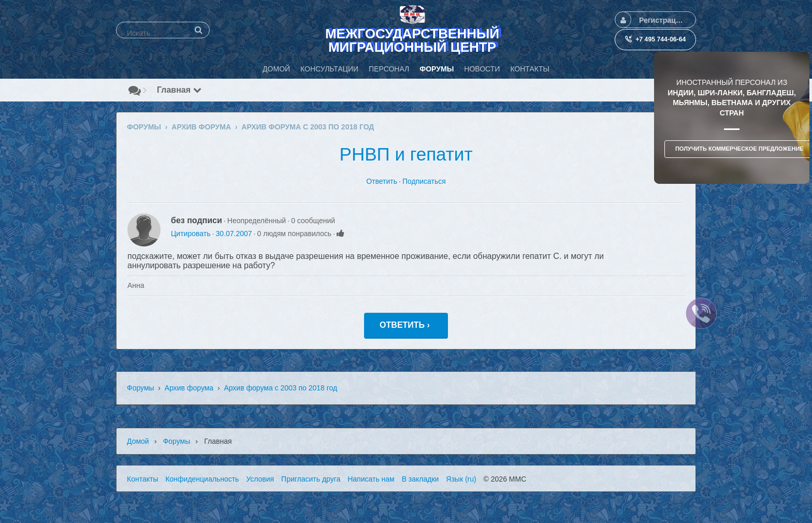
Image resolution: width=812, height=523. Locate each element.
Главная (179, 90)
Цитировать (191, 234)
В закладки (421, 479)
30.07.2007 (234, 234)
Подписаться (424, 181)
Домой (138, 441)
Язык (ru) (461, 479)
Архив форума (189, 388)
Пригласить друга (311, 479)
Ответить (382, 181)
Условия (260, 479)
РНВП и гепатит (406, 154)
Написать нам (371, 479)
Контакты (142, 479)
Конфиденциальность (202, 479)
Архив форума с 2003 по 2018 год (280, 388)
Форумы (141, 388)
